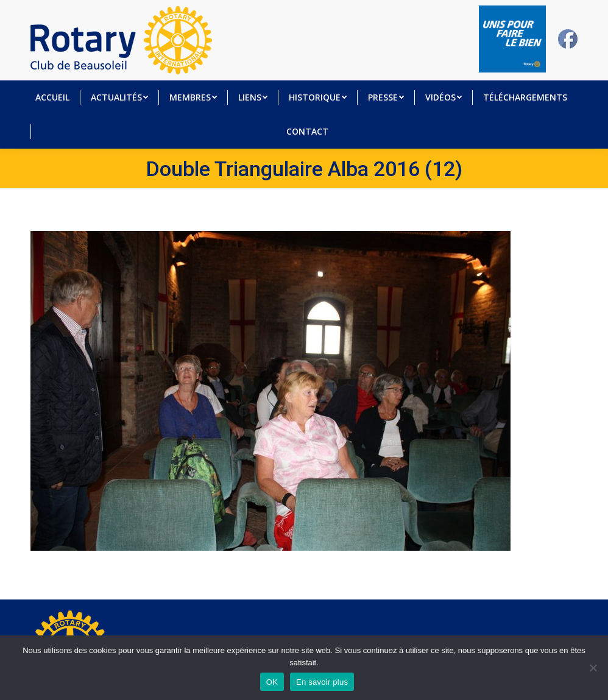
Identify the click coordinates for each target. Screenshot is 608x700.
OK (272, 682)
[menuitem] (52, 97)
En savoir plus (322, 682)
